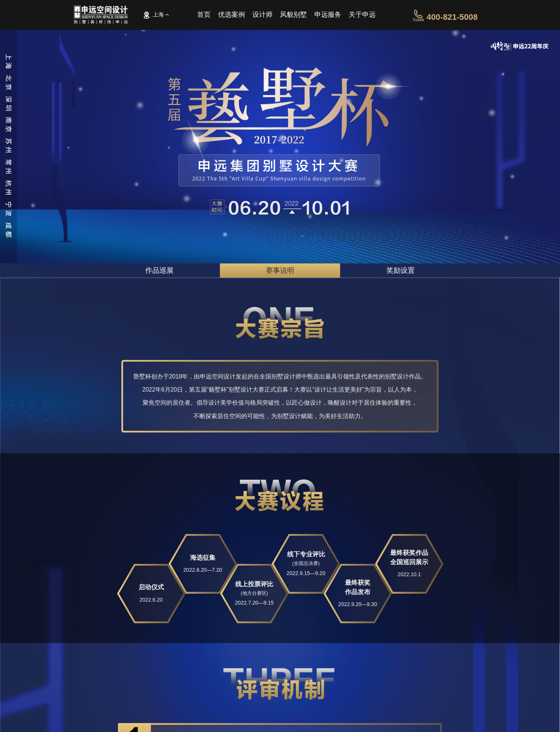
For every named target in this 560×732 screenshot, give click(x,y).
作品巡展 (159, 270)
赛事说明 (280, 270)
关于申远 (362, 16)
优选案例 (231, 16)
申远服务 (328, 16)
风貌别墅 (293, 16)
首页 (204, 16)
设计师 (262, 16)
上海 (156, 15)
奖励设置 (401, 270)
